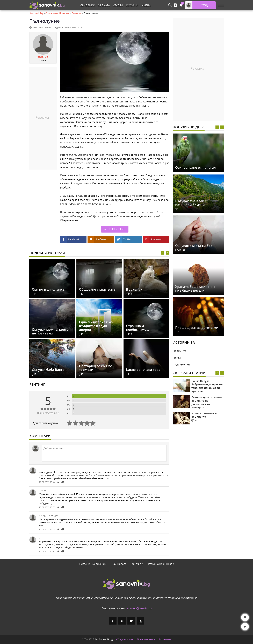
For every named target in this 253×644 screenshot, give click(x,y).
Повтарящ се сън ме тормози (96, 368)
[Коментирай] (104, 453)
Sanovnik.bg (36, 13)
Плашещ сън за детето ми (197, 328)
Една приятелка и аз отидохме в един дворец (96, 326)
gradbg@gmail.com (139, 608)
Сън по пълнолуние (48, 289)
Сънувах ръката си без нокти (194, 248)
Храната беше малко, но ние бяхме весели (195, 289)
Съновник (87, 5)
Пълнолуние (182, 365)
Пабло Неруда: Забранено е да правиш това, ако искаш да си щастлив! (207, 386)
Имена (146, 5)
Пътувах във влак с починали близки (191, 203)
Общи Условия (125, 639)
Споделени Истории (57, 13)
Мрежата (104, 5)
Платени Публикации (93, 564)
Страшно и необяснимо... (138, 328)
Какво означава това (143, 370)
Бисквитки (165, 639)
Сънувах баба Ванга (48, 370)
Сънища (76, 13)
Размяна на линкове (161, 564)
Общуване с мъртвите (97, 289)
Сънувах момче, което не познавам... (50, 331)
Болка (177, 358)
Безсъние (180, 351)
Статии (118, 5)
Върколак (134, 289)
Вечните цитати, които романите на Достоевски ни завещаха (207, 402)
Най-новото (119, 564)
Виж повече (116, 229)
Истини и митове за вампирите (204, 415)
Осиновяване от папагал (196, 167)
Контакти (137, 564)
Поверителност (146, 639)
